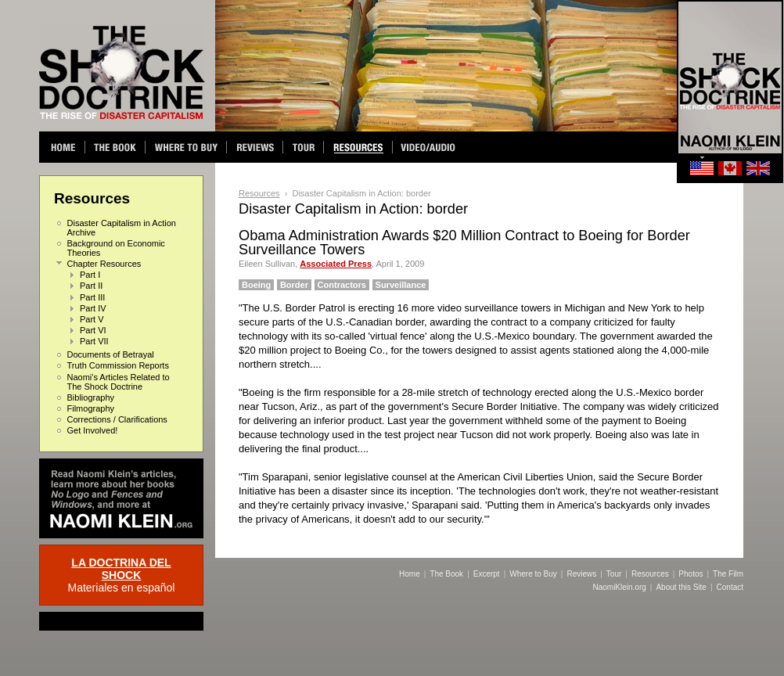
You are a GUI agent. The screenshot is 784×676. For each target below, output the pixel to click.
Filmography (91, 408)
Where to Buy (533, 574)
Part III (92, 297)
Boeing (256, 285)
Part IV (93, 308)
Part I (90, 275)
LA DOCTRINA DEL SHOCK (121, 569)
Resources (259, 193)
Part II (91, 286)
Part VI (93, 330)
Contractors (342, 285)
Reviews (581, 574)
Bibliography (91, 397)
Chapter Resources (104, 264)
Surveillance (401, 285)
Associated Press (336, 264)
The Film (728, 574)
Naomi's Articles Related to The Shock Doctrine (119, 382)
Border (294, 285)
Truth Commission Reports (118, 365)
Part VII (94, 341)
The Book (446, 574)
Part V (92, 319)
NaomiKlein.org (619, 587)
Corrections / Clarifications (117, 419)
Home (410, 574)
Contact (730, 587)
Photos (690, 574)
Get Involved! (93, 430)
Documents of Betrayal (111, 354)
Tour (614, 574)
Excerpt (487, 574)
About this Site (681, 587)
